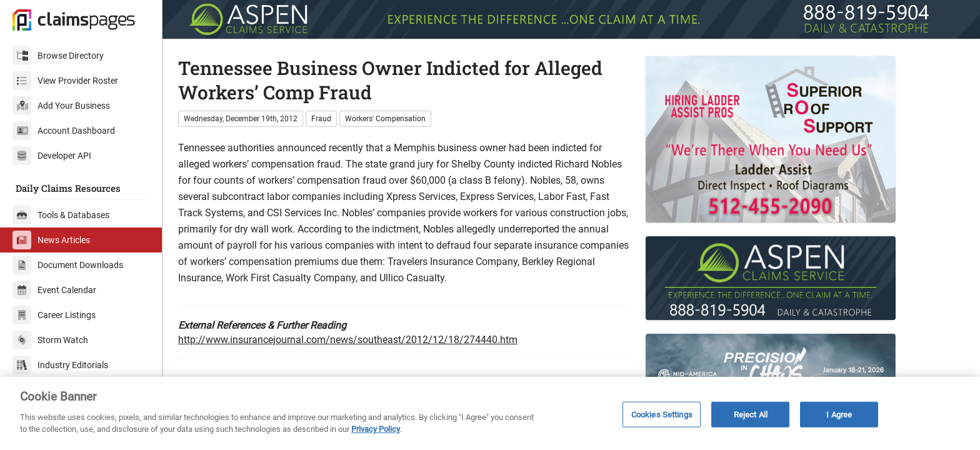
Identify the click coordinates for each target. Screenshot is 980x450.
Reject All (751, 414)
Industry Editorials (60, 365)
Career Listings (54, 315)
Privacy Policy (376, 429)
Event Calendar (54, 290)
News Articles (51, 240)
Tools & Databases (61, 215)
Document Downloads (68, 265)
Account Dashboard (64, 131)
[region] (490, 413)
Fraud (321, 119)
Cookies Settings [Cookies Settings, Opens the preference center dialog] (662, 414)
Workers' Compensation (385, 119)
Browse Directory (58, 56)
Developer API (52, 156)
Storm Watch (50, 340)
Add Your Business (61, 106)
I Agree (839, 414)
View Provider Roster (65, 81)
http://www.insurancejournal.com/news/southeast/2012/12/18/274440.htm (348, 340)
